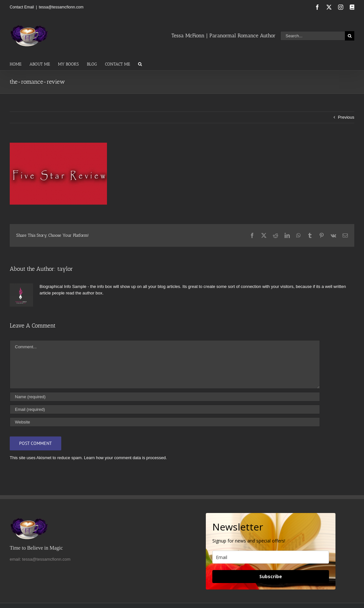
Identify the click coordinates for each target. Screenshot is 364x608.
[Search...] (313, 36)
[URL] (165, 422)
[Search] (350, 36)
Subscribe (271, 576)
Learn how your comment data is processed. (125, 458)
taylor (65, 269)
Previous (346, 117)
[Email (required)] (165, 409)
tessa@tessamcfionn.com (61, 7)
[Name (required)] (165, 397)
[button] (140, 64)
